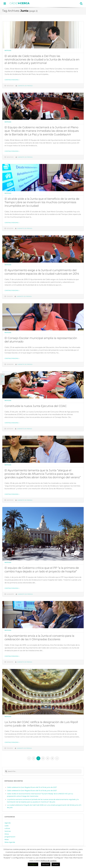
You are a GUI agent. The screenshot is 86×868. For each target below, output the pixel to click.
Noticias (8, 51)
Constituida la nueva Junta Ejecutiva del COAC (36, 406)
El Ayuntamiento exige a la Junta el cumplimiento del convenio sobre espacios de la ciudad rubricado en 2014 (42, 272)
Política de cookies (48, 861)
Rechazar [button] (46, 864)
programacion (10, 837)
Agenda (8, 823)
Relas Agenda (10, 842)
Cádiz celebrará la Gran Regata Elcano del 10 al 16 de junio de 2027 (32, 787)
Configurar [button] (33, 864)
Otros (7, 834)
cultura (7, 828)
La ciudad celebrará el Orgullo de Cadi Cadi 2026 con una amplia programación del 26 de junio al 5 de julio (44, 806)
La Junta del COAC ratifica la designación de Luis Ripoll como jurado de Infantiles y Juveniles (41, 724)
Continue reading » (12, 80)
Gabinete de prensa (25, 86)
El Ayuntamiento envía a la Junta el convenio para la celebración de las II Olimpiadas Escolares (39, 637)
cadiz (7, 826)
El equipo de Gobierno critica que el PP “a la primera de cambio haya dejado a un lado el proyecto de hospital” (42, 570)
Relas (7, 839)
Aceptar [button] (56, 864)
